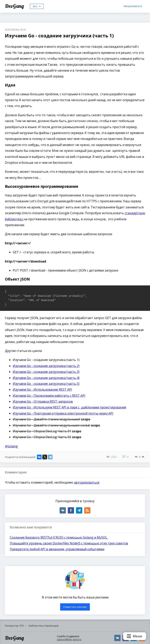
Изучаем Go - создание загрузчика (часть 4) (46, 378)
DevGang (15, 6)
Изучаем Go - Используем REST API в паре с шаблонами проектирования (69, 407)
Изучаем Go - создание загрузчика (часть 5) (46, 384)
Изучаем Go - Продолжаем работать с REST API (49, 396)
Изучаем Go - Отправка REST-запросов (43, 401)
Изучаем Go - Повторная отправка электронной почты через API (63, 413)
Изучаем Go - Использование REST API (42, 389)
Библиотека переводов (44, 626)
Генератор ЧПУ (14, 626)
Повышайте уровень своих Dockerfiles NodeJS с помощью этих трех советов (69, 543)
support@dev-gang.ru (69, 639)
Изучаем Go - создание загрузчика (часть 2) (46, 366)
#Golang (11, 446)
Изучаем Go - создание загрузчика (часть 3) (46, 372)
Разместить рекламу (75, 607)
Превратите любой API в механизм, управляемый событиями (57, 549)
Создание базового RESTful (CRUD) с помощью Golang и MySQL (59, 537)
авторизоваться (87, 482)
